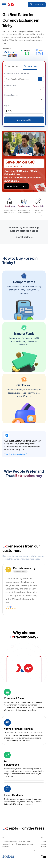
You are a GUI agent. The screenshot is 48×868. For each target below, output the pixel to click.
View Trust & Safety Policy (16, 454)
